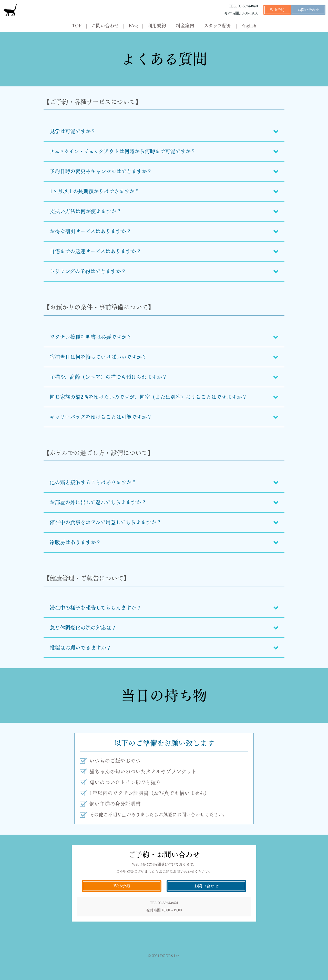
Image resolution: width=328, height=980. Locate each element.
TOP (77, 26)
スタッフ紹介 (218, 26)
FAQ (133, 26)
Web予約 (277, 10)
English (249, 26)
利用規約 (157, 26)
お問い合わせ (308, 10)
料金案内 (185, 26)
